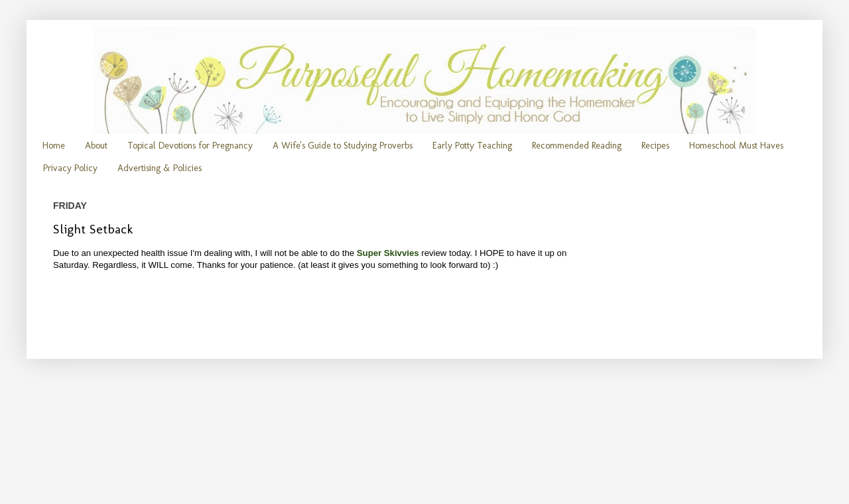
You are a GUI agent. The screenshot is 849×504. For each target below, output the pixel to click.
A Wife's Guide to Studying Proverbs (343, 146)
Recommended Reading (577, 146)
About (96, 146)
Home (54, 146)
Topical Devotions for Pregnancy (190, 146)
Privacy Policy (70, 168)
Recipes (655, 146)
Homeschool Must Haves (736, 146)
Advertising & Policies (160, 168)
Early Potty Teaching (472, 146)
